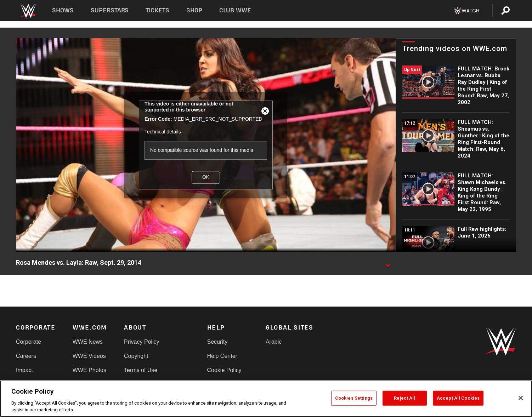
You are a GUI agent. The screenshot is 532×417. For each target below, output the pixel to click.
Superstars (110, 10)
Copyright (136, 356)
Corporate (29, 342)
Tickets (157, 10)
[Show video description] (388, 263)
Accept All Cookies (458, 398)
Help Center (222, 356)
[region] (266, 399)
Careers (26, 356)
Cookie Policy (224, 370)
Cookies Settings (354, 398)
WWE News (88, 342)
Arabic (274, 342)
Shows (63, 10)
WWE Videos (89, 356)
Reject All (404, 398)
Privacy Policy (142, 342)
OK (206, 177)
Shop (194, 10)
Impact (24, 370)
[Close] (521, 398)
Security (217, 342)
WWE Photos (89, 370)
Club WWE (235, 10)
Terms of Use (141, 370)
